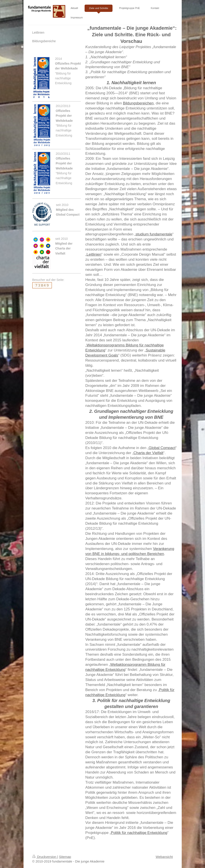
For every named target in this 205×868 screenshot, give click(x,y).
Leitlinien (94, 254)
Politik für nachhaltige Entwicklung (139, 833)
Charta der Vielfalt (149, 453)
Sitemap (65, 857)
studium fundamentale (154, 234)
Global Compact (162, 448)
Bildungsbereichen (138, 103)
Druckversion (45, 857)
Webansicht (164, 857)
